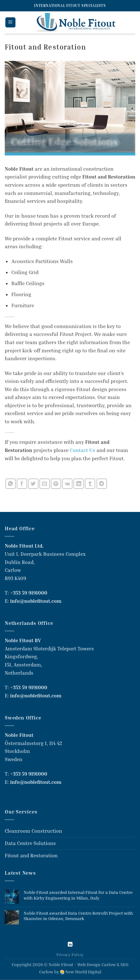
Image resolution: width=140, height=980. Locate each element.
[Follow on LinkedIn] (70, 945)
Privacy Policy (70, 955)
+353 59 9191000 (29, 593)
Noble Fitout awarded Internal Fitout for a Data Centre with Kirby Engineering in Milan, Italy (78, 895)
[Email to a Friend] (45, 484)
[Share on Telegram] (102, 484)
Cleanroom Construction (33, 831)
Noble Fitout (61, 964)
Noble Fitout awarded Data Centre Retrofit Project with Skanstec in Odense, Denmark (78, 916)
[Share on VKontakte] (67, 484)
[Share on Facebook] (22, 484)
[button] (10, 23)
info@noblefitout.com (36, 601)
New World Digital (83, 972)
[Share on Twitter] (33, 484)
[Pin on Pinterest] (56, 484)
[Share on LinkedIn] (79, 484)
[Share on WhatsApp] (11, 484)
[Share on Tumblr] (90, 484)
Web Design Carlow (96, 964)
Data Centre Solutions (30, 843)
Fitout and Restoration (31, 855)
